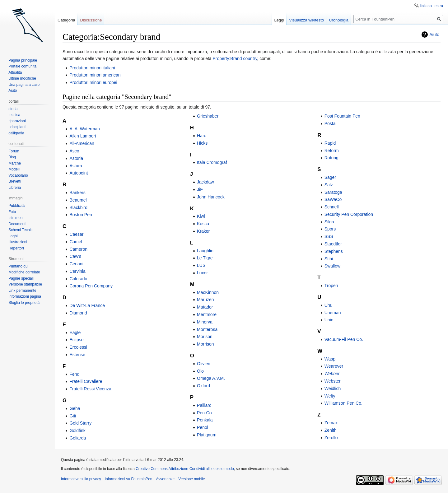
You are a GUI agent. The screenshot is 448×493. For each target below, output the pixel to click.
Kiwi (201, 216)
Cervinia (77, 271)
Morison (205, 337)
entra (439, 6)
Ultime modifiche (22, 78)
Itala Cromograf (212, 162)
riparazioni (17, 121)
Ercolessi (78, 347)
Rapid (330, 143)
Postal (331, 123)
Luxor (202, 273)
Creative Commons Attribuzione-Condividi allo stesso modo (185, 469)
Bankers (77, 193)
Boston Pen (81, 215)
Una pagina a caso (24, 85)
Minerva (205, 322)
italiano (426, 6)
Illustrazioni (18, 242)
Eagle (75, 333)
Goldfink (77, 430)
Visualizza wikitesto (306, 20)
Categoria (66, 20)
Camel (76, 242)
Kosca (203, 224)
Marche (15, 163)
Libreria (15, 188)
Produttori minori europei (93, 82)
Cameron (78, 249)
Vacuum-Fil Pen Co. (344, 339)
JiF (200, 189)
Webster (333, 381)
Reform (332, 151)
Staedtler (333, 244)
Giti (73, 416)
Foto (12, 212)
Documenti (17, 224)
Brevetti (15, 181)
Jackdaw (205, 182)
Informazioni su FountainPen (129, 479)
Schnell (332, 207)
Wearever (334, 366)
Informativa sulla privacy (81, 479)
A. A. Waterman (85, 129)
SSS (329, 236)
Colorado (78, 279)
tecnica (14, 115)
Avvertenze (165, 479)
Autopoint (79, 173)
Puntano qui (18, 266)
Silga (329, 222)
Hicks (202, 143)
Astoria (76, 158)
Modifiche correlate (24, 272)
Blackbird (78, 207)
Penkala (205, 420)
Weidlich (333, 388)
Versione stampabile (25, 284)
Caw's (75, 256)
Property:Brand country (235, 58)
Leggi (279, 20)
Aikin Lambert (83, 136)
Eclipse (76, 340)
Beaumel (78, 200)
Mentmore (207, 314)
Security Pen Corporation (349, 214)
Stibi (329, 259)
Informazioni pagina (25, 296)
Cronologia (339, 20)
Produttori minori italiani (92, 68)
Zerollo (331, 438)
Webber (332, 374)
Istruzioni (16, 218)
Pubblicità (16, 206)
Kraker (203, 231)
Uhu (329, 305)
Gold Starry (80, 423)
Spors (330, 229)
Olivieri (204, 364)
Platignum (207, 435)
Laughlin (205, 251)
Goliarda (78, 438)
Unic (329, 320)
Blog (12, 157)
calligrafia (16, 133)
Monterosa (207, 329)
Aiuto (434, 35)
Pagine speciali (21, 278)
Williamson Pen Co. (343, 403)
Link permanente (22, 291)
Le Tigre (205, 258)
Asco (74, 151)
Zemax (331, 423)
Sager (330, 177)
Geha (75, 408)
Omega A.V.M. (211, 378)
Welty (330, 396)
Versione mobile (191, 479)
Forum (14, 151)
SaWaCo (333, 199)
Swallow (332, 266)
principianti (17, 127)
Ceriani (76, 264)
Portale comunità (22, 66)
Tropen (331, 286)
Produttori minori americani (95, 75)
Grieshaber (208, 116)
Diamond (78, 313)
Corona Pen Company (91, 286)
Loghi (13, 236)
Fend (74, 374)
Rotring (331, 158)
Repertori (16, 248)
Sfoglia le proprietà (24, 303)
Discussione (91, 20)
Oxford (203, 386)
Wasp (330, 359)
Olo (200, 371)
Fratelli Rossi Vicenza (90, 389)
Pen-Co (204, 413)
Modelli (14, 169)
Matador (205, 307)
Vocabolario (18, 175)
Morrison (205, 344)
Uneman (333, 313)
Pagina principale (23, 60)
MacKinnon (208, 292)
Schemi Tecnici (21, 230)
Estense (77, 355)
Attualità (15, 72)
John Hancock (211, 197)
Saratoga (333, 192)
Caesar (76, 234)
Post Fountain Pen (342, 116)
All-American (82, 143)
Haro (202, 136)
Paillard (204, 405)
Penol (203, 427)
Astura (76, 166)
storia (13, 109)
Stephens (334, 251)
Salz (329, 185)
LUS (201, 265)
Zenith (331, 430)
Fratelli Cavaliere (86, 381)
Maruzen (205, 300)
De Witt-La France (87, 305)
